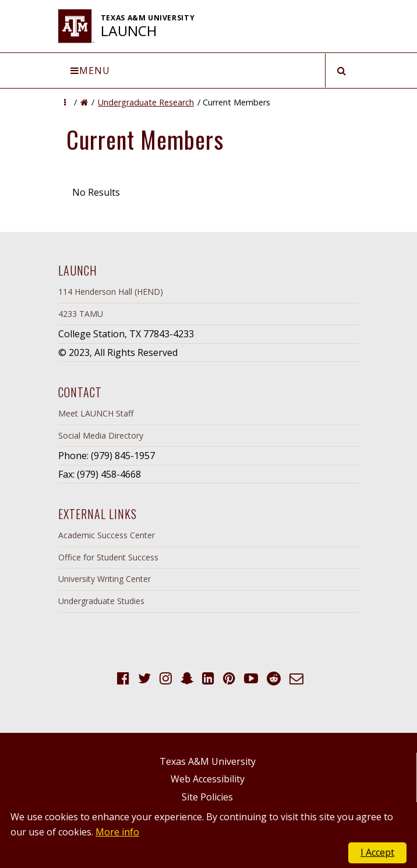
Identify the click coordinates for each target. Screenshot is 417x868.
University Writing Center (105, 579)
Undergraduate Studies (101, 601)
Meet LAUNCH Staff (96, 413)
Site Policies (207, 797)
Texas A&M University (208, 761)
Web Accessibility (208, 779)
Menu (90, 70)
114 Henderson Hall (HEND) (111, 292)
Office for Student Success (108, 557)
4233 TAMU (81, 314)
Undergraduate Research (146, 102)
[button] (65, 102)
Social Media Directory (101, 435)
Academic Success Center (107, 535)
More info (117, 832)
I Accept (377, 852)
